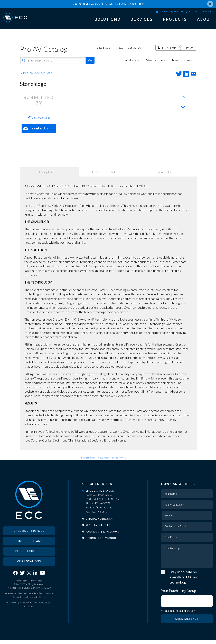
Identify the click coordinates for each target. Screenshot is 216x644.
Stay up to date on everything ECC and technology (184, 581)
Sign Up (189, 51)
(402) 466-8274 (102, 507)
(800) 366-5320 (104, 511)
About (205, 21)
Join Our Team (29, 550)
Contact (191, 12)
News (120, 51)
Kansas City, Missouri (103, 535)
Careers (155, 12)
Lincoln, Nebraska (100, 495)
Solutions (107, 21)
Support (173, 12)
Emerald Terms (88, 461)
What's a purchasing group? (178, 615)
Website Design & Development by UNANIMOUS (29, 597)
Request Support (29, 561)
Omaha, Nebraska (99, 523)
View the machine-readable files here (31, 607)
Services (142, 21)
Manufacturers (156, 64)
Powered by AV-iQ (118, 461)
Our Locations (29, 571)
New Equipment (183, 64)
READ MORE (137, 4)
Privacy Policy (103, 461)
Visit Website (39, 121)
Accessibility (22, 590)
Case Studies (104, 51)
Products (132, 64)
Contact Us (134, 51)
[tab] (108, 495)
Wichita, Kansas (98, 529)
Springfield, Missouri (102, 542)
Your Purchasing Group (179, 595)
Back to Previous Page (36, 76)
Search (208, 12)
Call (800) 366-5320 (29, 540)
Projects (175, 21)
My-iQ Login (169, 51)
